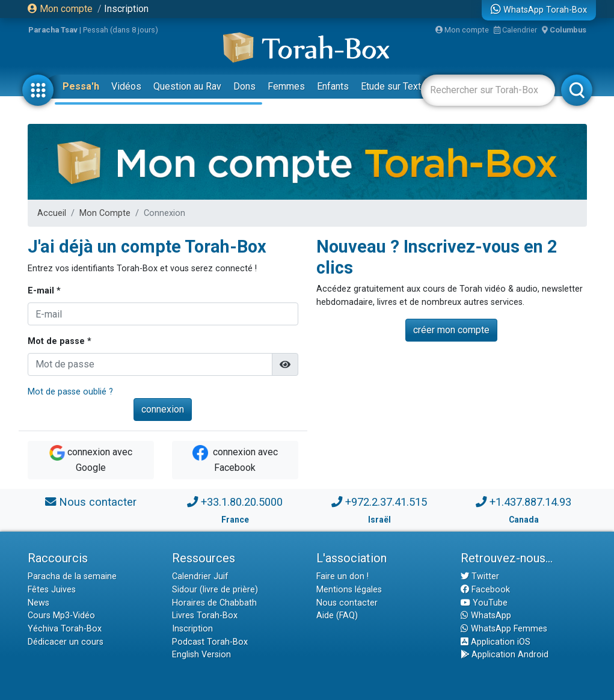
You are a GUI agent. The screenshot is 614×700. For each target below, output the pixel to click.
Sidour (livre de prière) (215, 590)
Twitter (480, 576)
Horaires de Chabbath (214, 603)
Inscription (126, 9)
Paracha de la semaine (72, 576)
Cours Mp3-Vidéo (61, 616)
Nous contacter (98, 502)
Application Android (505, 655)
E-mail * (44, 291)
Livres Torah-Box (205, 616)
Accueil (52, 213)
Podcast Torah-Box (210, 642)
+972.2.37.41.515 (386, 502)
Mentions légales (349, 590)
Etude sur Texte (394, 86)
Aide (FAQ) (337, 616)
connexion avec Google (91, 459)
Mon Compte (105, 213)
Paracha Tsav (53, 30)
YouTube (484, 603)
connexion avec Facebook (235, 459)
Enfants (333, 86)
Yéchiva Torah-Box (65, 629)
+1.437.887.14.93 (530, 502)
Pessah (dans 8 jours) (121, 30)
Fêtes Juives (52, 590)
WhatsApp (486, 616)
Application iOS (496, 642)
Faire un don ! (342, 576)
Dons (244, 86)
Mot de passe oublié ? (70, 392)
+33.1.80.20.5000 (242, 502)
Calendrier (515, 30)
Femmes (286, 86)
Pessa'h (81, 86)
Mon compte (60, 9)
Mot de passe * (60, 341)
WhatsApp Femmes (504, 629)
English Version (201, 655)
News (38, 603)
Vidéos (126, 86)
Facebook (485, 590)
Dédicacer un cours (66, 642)
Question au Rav (187, 86)
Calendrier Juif (200, 576)
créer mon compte (451, 330)
